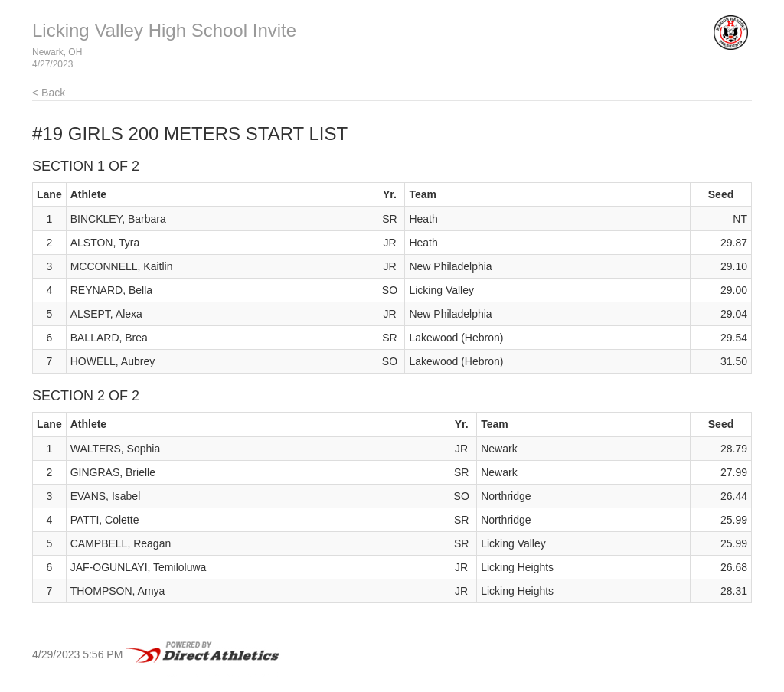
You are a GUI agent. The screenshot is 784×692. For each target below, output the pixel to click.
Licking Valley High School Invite (164, 30)
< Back (49, 93)
